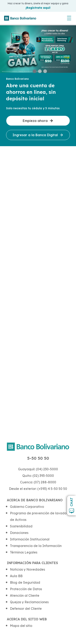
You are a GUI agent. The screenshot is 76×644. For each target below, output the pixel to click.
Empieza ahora (38, 121)
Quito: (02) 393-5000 (38, 476)
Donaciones (19, 533)
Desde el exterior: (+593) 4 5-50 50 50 (38, 489)
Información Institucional (30, 539)
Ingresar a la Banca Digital (38, 135)
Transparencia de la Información (36, 546)
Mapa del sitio (21, 626)
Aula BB (16, 576)
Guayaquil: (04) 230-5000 (38, 469)
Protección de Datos (26, 589)
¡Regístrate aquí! (38, 8)
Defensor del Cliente (26, 609)
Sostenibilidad (21, 526)
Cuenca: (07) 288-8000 (38, 482)
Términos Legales (24, 552)
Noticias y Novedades (27, 569)
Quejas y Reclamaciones (29, 602)
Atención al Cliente (25, 595)
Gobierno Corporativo (27, 507)
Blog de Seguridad (25, 582)
